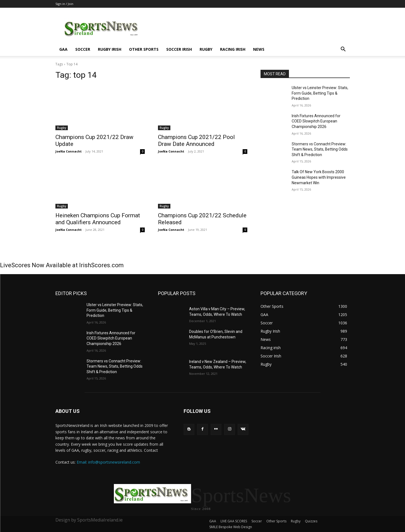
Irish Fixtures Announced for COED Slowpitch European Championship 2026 (316, 121)
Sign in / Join (64, 4)
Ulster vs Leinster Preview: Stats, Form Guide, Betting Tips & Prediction (320, 93)
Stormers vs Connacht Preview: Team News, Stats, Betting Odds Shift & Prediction (320, 149)
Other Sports (144, 49)
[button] (343, 50)
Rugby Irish (110, 49)
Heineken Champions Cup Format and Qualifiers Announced (98, 219)
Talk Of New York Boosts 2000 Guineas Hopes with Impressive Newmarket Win (319, 177)
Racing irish (233, 49)
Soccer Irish (179, 49)
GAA (63, 49)
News (259, 49)
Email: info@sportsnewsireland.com (108, 462)
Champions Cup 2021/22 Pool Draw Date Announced (196, 141)
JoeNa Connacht (69, 151)
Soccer (83, 49)
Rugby (206, 49)
